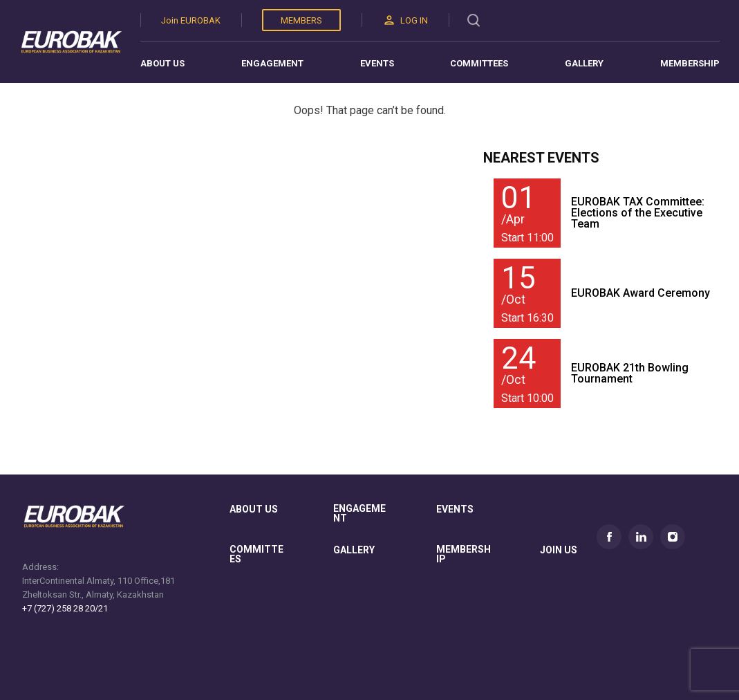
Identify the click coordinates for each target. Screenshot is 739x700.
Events (377, 63)
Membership (690, 63)
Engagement (272, 63)
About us (162, 63)
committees (256, 554)
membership (464, 554)
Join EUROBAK (191, 20)
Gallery (584, 63)
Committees (479, 63)
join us (559, 550)
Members (301, 20)
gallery (354, 550)
